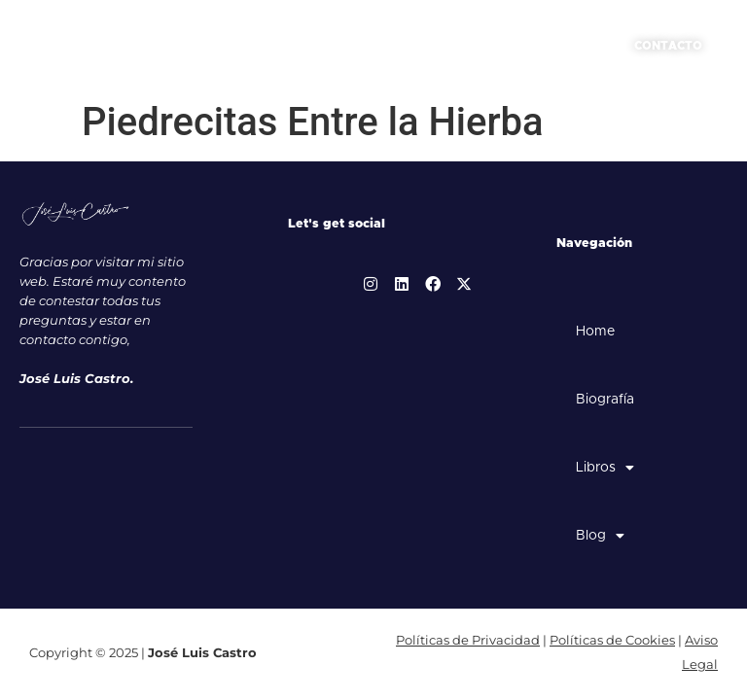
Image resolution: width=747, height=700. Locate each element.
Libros (605, 468)
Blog (600, 536)
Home (595, 332)
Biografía (605, 400)
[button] (583, 46)
